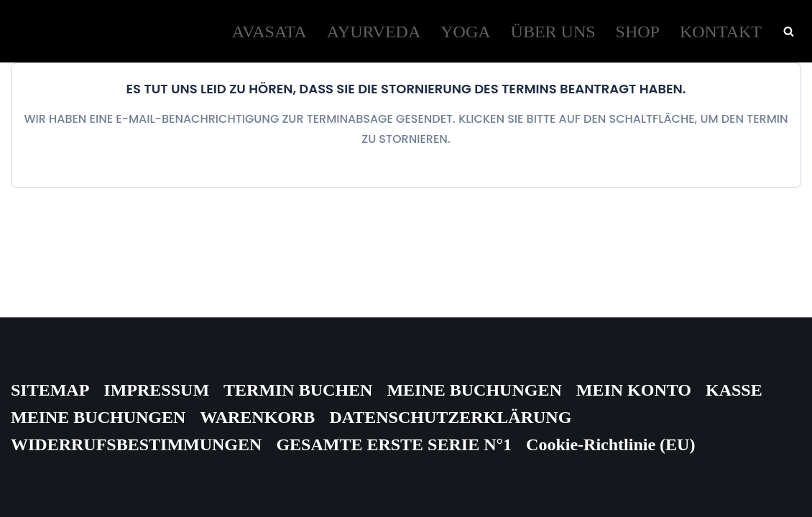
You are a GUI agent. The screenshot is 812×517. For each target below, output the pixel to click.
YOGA (465, 32)
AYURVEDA (374, 32)
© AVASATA (42, 349)
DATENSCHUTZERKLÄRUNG (450, 417)
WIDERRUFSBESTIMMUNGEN (136, 444)
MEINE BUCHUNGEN (474, 390)
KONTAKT (721, 32)
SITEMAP (50, 390)
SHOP (638, 32)
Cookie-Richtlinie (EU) (610, 444)
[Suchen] (789, 31)
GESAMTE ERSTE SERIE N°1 (394, 444)
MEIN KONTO (634, 390)
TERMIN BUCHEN (298, 390)
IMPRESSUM (156, 390)
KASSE (734, 390)
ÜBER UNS (553, 32)
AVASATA (269, 32)
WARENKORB (257, 417)
